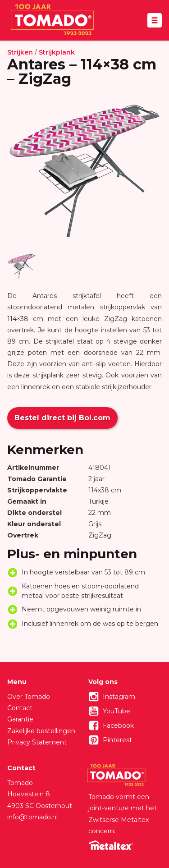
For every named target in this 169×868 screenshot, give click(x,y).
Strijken (20, 52)
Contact (20, 708)
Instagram (119, 697)
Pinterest (117, 740)
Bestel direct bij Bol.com (62, 418)
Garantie (20, 719)
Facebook (118, 726)
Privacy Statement (37, 742)
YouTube (116, 711)
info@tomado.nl (32, 817)
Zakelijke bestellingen (41, 731)
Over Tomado (29, 697)
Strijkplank (57, 52)
